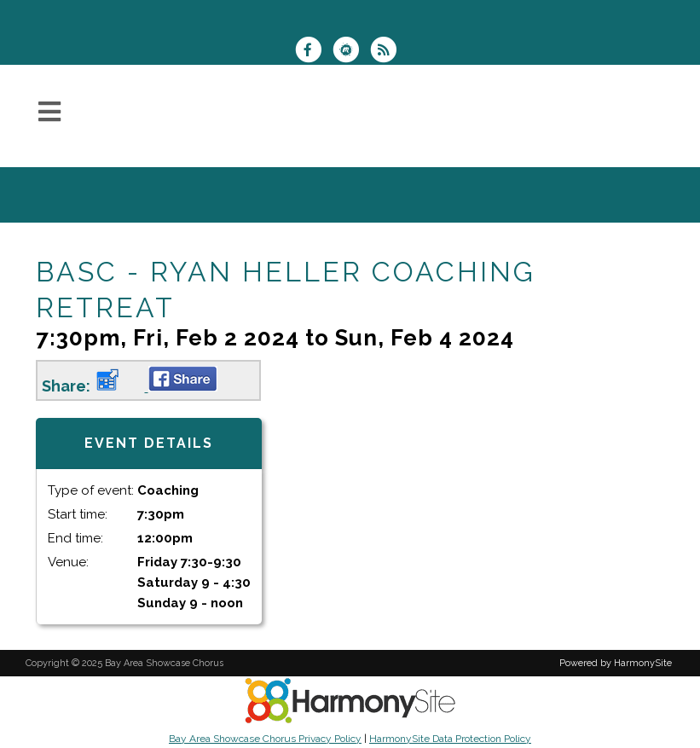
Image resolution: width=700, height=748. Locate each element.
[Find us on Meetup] (351, 52)
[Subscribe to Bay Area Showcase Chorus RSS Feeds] (388, 52)
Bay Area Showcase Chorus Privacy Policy (265, 739)
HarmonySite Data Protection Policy (450, 739)
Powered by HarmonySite (616, 663)
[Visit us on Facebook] (314, 52)
